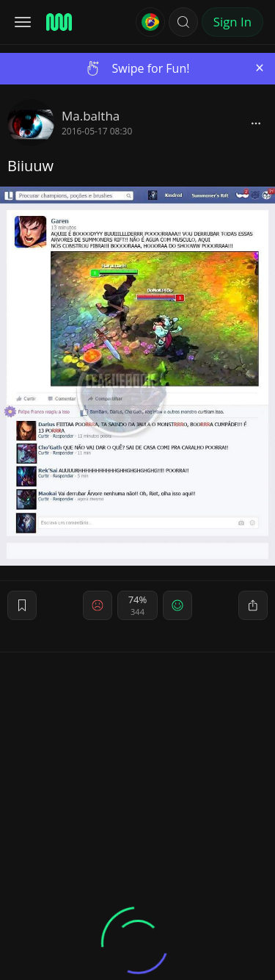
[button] (183, 22)
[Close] (260, 68)
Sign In (232, 22)
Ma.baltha (91, 116)
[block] (256, 123)
